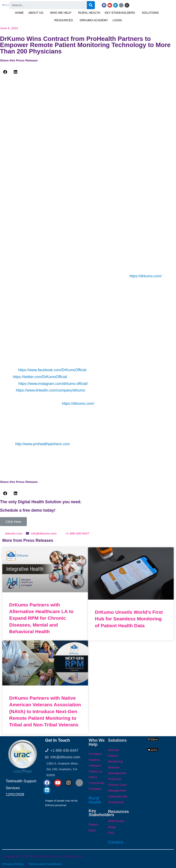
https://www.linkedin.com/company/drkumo (50, 390)
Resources (64, 20)
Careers (116, 842)
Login (117, 20)
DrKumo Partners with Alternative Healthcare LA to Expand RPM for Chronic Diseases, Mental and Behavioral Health (41, 618)
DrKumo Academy (94, 20)
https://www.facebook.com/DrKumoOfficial (52, 370)
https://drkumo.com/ (146, 276)
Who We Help (61, 13)
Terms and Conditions (45, 864)
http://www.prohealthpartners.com (42, 444)
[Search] (91, 5)
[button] (37, 13)
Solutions (150, 13)
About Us (36, 13)
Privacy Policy (13, 864)
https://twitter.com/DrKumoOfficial (40, 377)
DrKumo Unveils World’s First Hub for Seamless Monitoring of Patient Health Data (129, 619)
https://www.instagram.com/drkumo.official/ (53, 384)
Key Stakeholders (120, 13)
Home (19, 13)
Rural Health (89, 13)
